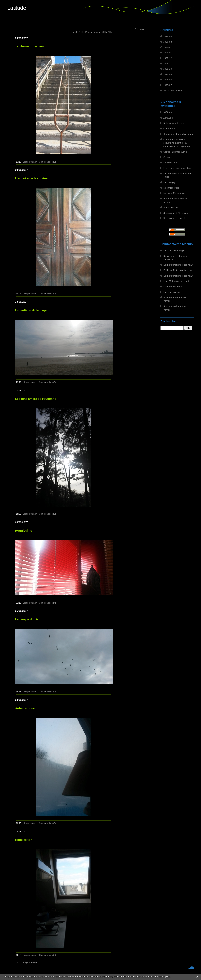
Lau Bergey (169, 182)
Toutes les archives (173, 91)
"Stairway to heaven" (30, 46)
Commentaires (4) (47, 603)
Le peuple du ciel (27, 619)
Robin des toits (171, 207)
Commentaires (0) (47, 293)
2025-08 (168, 80)
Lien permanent (30, 162)
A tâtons (167, 112)
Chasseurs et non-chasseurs (178, 134)
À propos (139, 29)
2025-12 (168, 58)
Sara (166, 306)
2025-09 (168, 74)
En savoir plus (162, 977)
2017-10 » (107, 32)
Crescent (168, 157)
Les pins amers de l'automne (36, 399)
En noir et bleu (171, 163)
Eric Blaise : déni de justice (177, 168)
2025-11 (168, 63)
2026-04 (168, 36)
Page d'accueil (93, 32)
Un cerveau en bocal (174, 218)
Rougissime (24, 530)
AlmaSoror (169, 118)
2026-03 (168, 42)
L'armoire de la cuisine (31, 178)
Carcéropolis (170, 128)
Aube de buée (25, 708)
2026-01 (168, 53)
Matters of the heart (183, 265)
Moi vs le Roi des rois (174, 193)
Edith (166, 265)
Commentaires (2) (47, 162)
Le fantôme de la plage (31, 310)
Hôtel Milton (24, 840)
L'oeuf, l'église (179, 251)
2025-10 (168, 69)
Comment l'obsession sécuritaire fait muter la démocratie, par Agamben (177, 143)
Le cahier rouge (171, 188)
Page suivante (30, 962)
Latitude (17, 8)
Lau (165, 251)
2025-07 (168, 85)
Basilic (167, 256)
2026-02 (168, 47)
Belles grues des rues (174, 123)
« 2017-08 (78, 32)
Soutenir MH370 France (176, 213)
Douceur (177, 286)
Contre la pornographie (175, 152)
